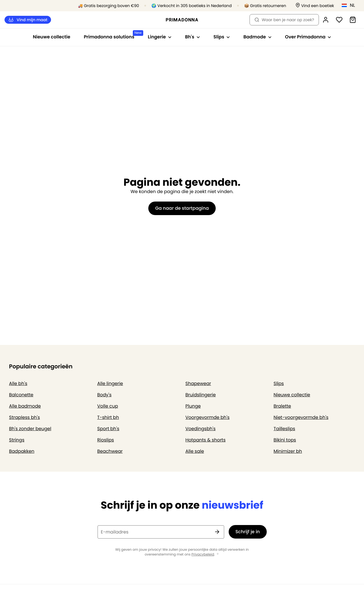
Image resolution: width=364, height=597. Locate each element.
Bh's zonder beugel (30, 429)
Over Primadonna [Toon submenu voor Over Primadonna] (308, 37)
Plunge (193, 406)
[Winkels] (315, 6)
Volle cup (108, 406)
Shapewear (198, 383)
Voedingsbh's (201, 429)
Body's (104, 395)
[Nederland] (350, 5)
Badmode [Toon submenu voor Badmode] (257, 37)
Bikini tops (285, 440)
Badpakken (22, 451)
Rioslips (106, 440)
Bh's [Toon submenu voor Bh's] (192, 37)
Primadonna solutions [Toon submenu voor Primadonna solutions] (112, 35)
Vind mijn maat (28, 20)
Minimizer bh (288, 451)
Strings (17, 440)
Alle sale (195, 451)
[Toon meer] (218, 554)
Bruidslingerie (201, 395)
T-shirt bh (108, 417)
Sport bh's (108, 429)
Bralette (282, 406)
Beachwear (110, 451)
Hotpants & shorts (206, 440)
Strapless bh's (25, 417)
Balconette (21, 395)
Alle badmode (25, 406)
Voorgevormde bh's (208, 417)
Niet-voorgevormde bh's (301, 417)
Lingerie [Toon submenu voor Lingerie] (160, 37)
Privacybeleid (203, 555)
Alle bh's (18, 383)
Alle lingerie (110, 383)
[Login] (326, 20)
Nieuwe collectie (52, 37)
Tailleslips (284, 429)
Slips (279, 383)
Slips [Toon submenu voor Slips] (222, 37)
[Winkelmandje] (353, 20)
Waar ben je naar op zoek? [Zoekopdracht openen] (284, 20)
